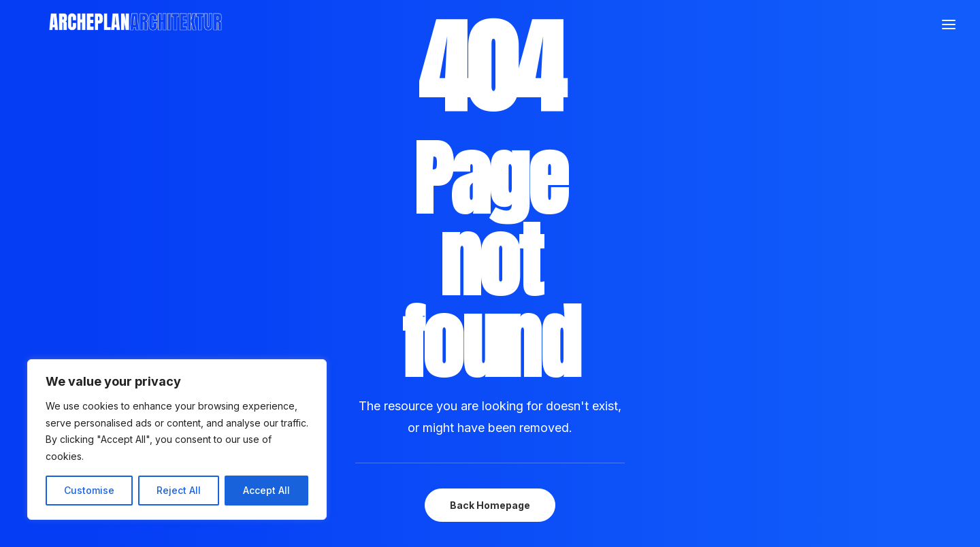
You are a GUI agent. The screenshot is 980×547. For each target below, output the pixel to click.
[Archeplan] (395, 76)
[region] (177, 440)
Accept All (266, 490)
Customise (89, 490)
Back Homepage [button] (490, 505)
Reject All (179, 490)
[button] (949, 76)
